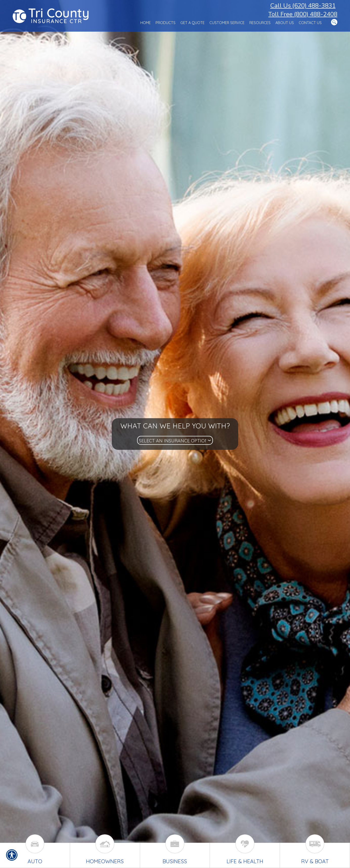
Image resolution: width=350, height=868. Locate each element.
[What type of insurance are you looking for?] (175, 440)
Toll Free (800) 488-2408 (303, 14)
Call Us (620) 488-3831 (303, 6)
